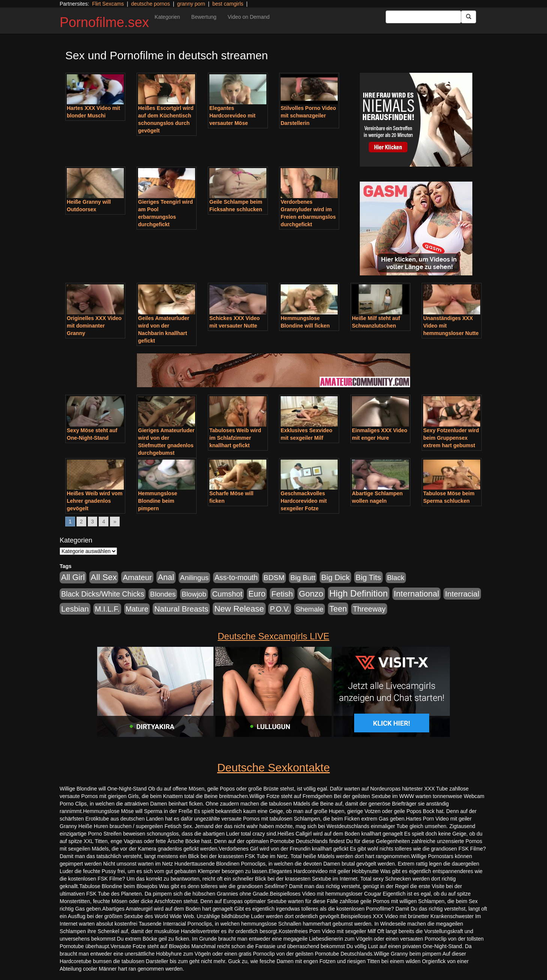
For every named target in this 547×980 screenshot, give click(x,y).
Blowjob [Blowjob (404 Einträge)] (194, 594)
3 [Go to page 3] (93, 522)
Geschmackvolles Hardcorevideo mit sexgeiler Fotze (304, 501)
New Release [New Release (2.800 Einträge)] (239, 609)
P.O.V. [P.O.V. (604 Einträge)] (280, 609)
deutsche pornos (150, 4)
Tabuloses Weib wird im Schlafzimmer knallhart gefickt (235, 438)
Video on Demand (249, 17)
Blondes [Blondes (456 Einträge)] (163, 594)
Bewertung (204, 17)
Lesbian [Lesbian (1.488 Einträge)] (75, 609)
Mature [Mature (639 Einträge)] (137, 609)
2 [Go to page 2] (81, 522)
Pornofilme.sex (104, 22)
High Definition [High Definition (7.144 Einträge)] (359, 593)
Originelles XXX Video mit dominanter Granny (94, 326)
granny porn (191, 4)
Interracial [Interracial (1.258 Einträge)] (462, 594)
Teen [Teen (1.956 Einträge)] (338, 609)
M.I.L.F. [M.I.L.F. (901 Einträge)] (107, 609)
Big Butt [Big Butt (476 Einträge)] (303, 578)
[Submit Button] (469, 17)
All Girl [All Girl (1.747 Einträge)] (73, 577)
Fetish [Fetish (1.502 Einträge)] (282, 594)
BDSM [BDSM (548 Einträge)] (274, 578)
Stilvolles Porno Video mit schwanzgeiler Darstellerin (308, 116)
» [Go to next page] (115, 522)
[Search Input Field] (423, 17)
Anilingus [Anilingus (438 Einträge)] (194, 578)
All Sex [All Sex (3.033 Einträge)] (104, 577)
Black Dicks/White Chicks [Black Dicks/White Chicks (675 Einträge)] (103, 594)
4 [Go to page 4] (104, 522)
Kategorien (167, 17)
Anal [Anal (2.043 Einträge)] (166, 577)
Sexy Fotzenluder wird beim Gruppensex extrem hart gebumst (451, 438)
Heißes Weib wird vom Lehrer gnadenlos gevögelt (95, 501)
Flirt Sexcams (108, 4)
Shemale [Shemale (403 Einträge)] (310, 609)
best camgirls (228, 4)
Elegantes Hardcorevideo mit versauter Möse (232, 116)
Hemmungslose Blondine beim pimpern (158, 501)
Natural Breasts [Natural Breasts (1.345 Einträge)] (181, 609)
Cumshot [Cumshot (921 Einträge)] (227, 594)
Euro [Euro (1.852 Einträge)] (257, 594)
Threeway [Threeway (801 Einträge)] (369, 609)
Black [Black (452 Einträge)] (396, 578)
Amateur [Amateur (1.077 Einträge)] (137, 577)
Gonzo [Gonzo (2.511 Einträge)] (311, 594)
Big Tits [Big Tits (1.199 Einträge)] (368, 577)
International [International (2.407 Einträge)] (417, 594)
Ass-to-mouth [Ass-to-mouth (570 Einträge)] (236, 578)
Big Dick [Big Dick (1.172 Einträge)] (335, 577)
